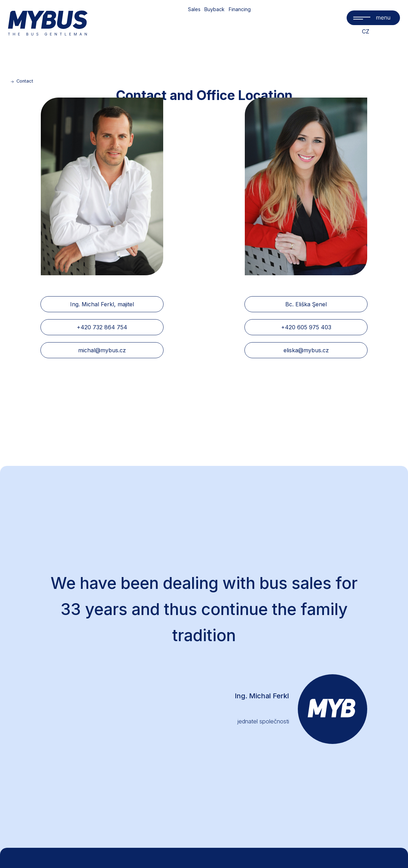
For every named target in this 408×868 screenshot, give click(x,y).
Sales (194, 9)
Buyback (214, 9)
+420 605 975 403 (306, 327)
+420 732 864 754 (102, 327)
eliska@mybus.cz (306, 350)
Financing (240, 9)
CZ (366, 31)
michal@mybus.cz (102, 350)
